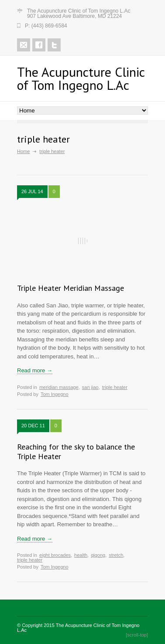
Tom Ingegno (55, 394)
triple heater (115, 387)
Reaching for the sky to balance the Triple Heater (76, 451)
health (81, 555)
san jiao (90, 387)
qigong (98, 555)
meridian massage (59, 387)
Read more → (35, 370)
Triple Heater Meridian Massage (70, 288)
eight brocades (55, 555)
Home (23, 151)
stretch (116, 555)
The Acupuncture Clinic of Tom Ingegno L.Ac (78, 628)
